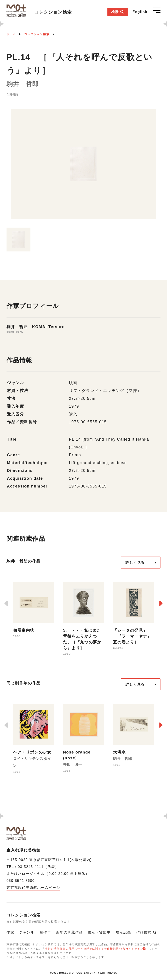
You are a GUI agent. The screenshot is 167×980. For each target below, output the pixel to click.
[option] (83, 166)
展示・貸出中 (99, 932)
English (140, 12)
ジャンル (27, 932)
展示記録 (123, 932)
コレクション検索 (37, 34)
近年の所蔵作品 (69, 932)
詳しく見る (135, 563)
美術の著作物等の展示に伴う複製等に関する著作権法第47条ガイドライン (94, 949)
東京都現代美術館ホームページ (33, 888)
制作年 (45, 932)
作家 (10, 932)
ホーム (11, 34)
